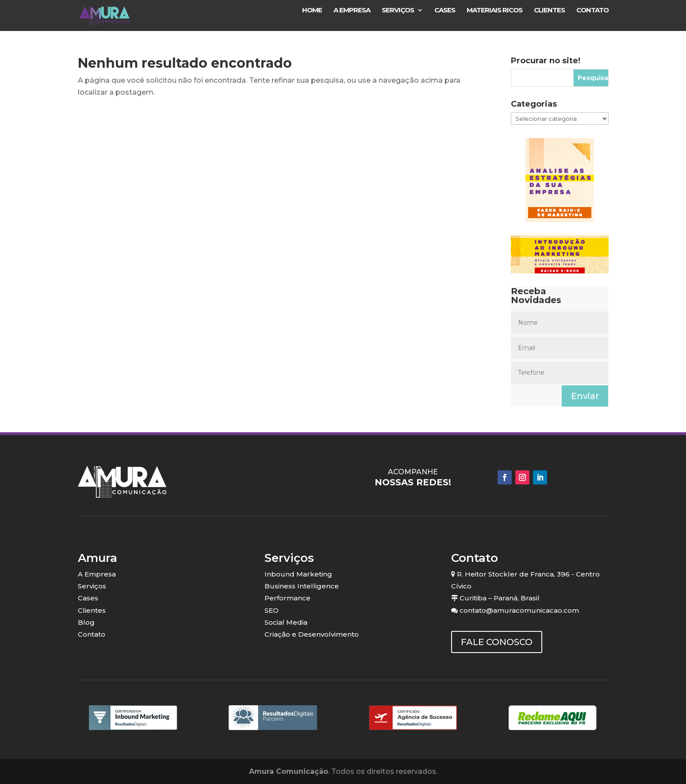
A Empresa (352, 11)
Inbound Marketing (298, 574)
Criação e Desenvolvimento (312, 634)
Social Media (286, 622)
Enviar (585, 396)
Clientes (549, 11)
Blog (86, 622)
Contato (592, 11)
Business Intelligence (302, 586)
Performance (287, 598)
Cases (445, 11)
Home (312, 11)
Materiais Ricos (494, 11)
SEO (272, 610)
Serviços (398, 11)
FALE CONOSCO (497, 642)
